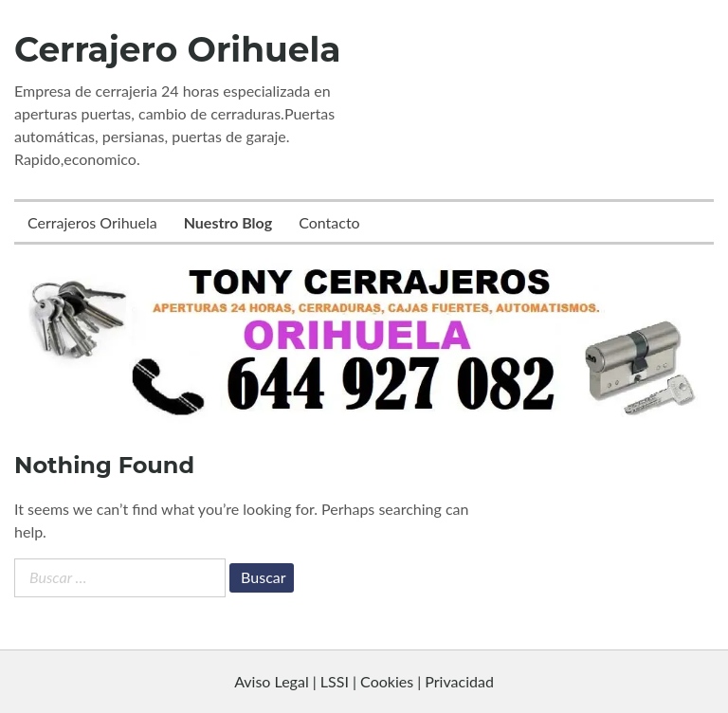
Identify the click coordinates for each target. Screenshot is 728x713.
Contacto (329, 222)
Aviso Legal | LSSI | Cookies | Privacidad (364, 681)
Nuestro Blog (228, 222)
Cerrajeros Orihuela (92, 222)
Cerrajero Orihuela (178, 49)
